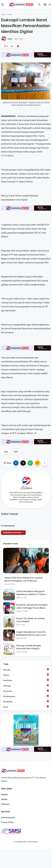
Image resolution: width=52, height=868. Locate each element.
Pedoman (5, 804)
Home (3, 14)
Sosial (26, 707)
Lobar (10, 14)
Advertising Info (8, 818)
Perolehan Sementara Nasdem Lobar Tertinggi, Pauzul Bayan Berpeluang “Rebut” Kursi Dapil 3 (32, 606)
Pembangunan (26, 696)
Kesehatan (26, 680)
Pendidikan (26, 701)
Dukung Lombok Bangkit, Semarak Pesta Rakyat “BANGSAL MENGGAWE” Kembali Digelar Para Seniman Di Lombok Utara (32, 647)
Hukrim (26, 675)
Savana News (33, 842)
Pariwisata (26, 691)
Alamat (4, 799)
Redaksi (4, 795)
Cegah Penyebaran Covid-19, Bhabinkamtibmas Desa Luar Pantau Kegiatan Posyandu (31, 634)
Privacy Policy (7, 822)
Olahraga (26, 685)
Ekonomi (26, 669)
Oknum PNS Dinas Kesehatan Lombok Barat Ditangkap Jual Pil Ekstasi (23, 579)
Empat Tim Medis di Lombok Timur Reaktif (30, 620)
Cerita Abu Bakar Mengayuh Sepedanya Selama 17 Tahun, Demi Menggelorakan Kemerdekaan (31, 593)
